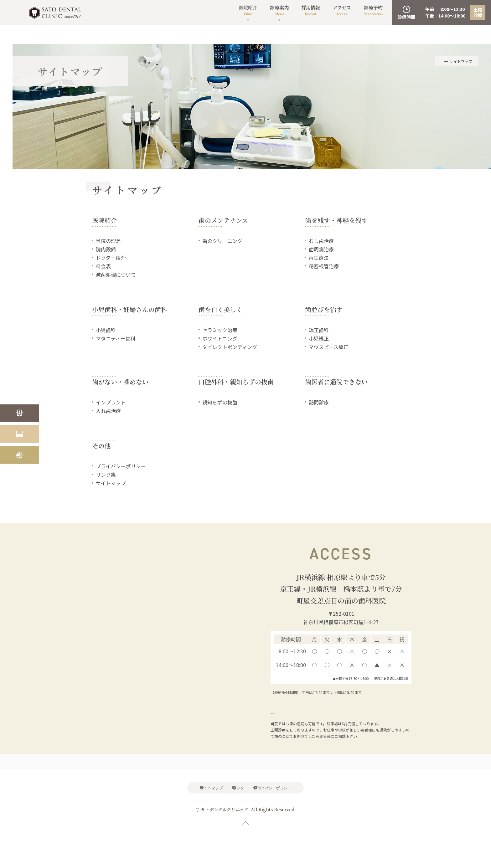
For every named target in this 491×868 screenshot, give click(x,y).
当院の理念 (108, 241)
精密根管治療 (324, 266)
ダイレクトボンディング (230, 347)
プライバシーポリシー (121, 467)
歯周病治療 (321, 249)
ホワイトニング (220, 339)
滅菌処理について (116, 275)
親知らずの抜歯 (220, 403)
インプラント (111, 403)
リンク (240, 790)
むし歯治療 (321, 241)
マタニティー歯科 (116, 339)
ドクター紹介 (111, 258)
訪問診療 (319, 403)
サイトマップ (111, 484)
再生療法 (319, 258)
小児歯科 (106, 330)
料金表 (103, 266)
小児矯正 (319, 339)
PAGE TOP (246, 835)
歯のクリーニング (222, 241)
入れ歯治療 (108, 411)
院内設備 (106, 249)
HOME (437, 61)
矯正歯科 (319, 330)
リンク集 (106, 475)
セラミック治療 (220, 330)
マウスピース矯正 (329, 347)
